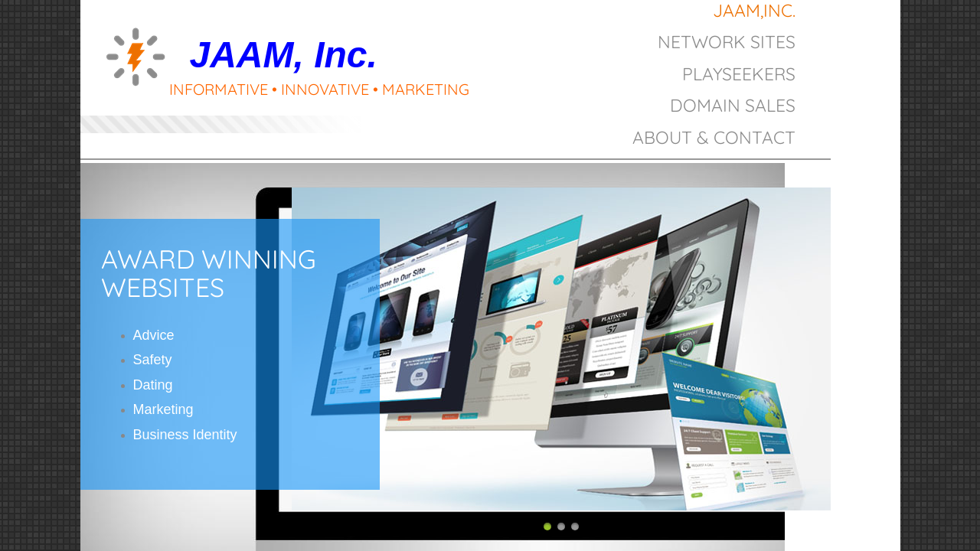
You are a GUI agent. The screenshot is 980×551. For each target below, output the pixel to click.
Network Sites (727, 42)
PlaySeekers (739, 74)
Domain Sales (733, 105)
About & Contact (714, 137)
